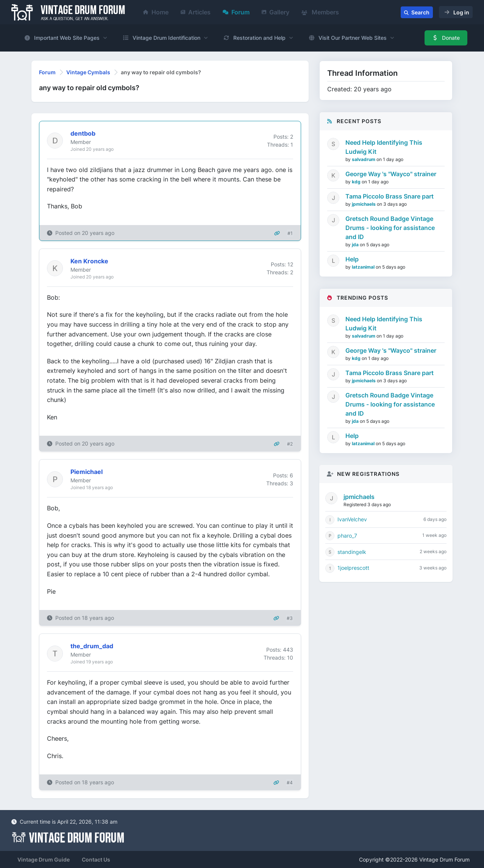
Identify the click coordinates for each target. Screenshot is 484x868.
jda (356, 245)
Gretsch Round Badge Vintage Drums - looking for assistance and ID (390, 228)
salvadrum (364, 159)
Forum (236, 12)
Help (352, 259)
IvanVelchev (352, 519)
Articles (196, 12)
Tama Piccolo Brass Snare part (390, 196)
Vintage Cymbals (88, 72)
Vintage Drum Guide (44, 859)
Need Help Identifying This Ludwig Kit (384, 147)
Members (320, 12)
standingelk (352, 552)
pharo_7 (347, 536)
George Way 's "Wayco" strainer (391, 174)
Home (156, 12)
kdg (357, 182)
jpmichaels (364, 204)
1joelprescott (353, 568)
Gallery (276, 12)
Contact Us (96, 859)
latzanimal (364, 267)
